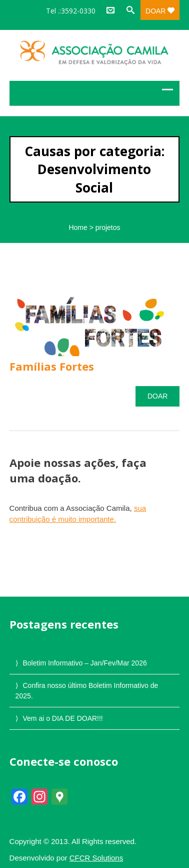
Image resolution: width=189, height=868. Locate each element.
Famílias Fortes (52, 366)
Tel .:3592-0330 (71, 11)
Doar (160, 11)
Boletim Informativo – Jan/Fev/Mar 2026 (84, 663)
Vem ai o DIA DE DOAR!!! (62, 718)
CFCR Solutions (96, 858)
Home (78, 227)
